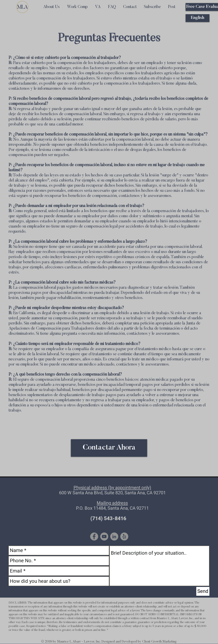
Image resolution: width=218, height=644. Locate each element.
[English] (198, 18)
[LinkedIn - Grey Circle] (114, 536)
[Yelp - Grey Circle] (124, 536)
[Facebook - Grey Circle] (94, 536)
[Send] (203, 591)
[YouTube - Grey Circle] (104, 536)
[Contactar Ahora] (109, 448)
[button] (152, 7)
